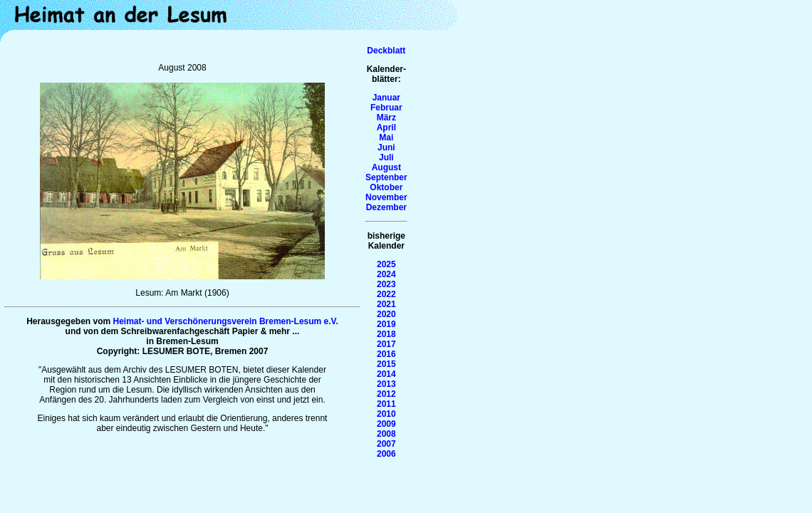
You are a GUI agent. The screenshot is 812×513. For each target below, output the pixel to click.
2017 (386, 344)
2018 (386, 334)
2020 (386, 314)
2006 (386, 454)
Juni (386, 147)
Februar (386, 108)
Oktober (386, 187)
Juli (386, 157)
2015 (386, 364)
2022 (386, 294)
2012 (386, 394)
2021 (386, 304)
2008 (386, 434)
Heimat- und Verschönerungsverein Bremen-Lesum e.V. (226, 321)
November (386, 197)
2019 (386, 324)
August (386, 167)
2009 (386, 424)
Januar (386, 98)
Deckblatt (386, 51)
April (386, 128)
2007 (386, 444)
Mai (386, 138)
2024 (386, 274)
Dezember (386, 207)
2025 (386, 264)
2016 (386, 354)
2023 (386, 284)
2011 (386, 404)
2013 (386, 384)
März (386, 118)
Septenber (386, 177)
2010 (386, 414)
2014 (386, 374)
